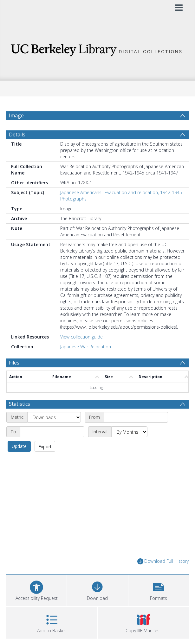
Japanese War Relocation (86, 362)
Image (16, 115)
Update (19, 461)
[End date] (52, 447)
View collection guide (81, 352)
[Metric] (54, 432)
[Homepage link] (98, 48)
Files (14, 378)
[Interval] (129, 447)
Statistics (19, 419)
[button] (159, 605)
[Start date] (136, 432)
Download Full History (163, 577)
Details (17, 150)
